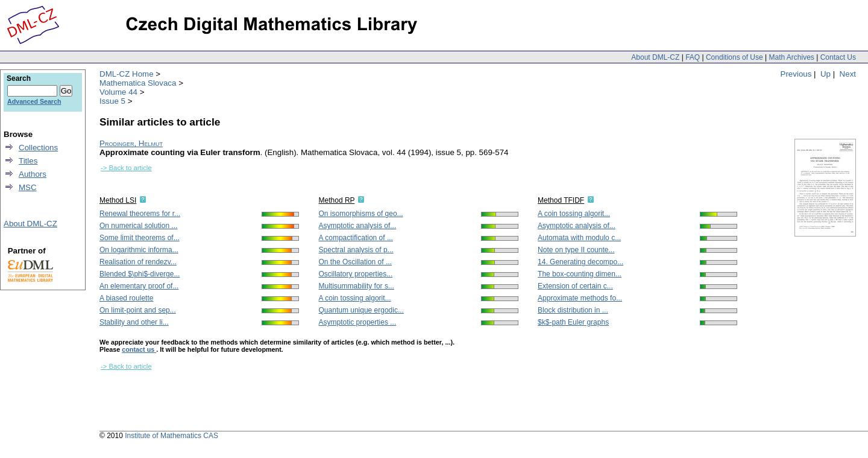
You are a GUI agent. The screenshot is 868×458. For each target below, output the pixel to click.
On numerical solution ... (138, 226)
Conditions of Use (734, 57)
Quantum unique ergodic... (361, 310)
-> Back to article (126, 168)
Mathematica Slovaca (138, 83)
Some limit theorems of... (140, 238)
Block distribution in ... (573, 310)
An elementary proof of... (139, 286)
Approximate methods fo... (580, 298)
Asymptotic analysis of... (358, 226)
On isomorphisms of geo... (361, 214)
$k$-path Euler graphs (573, 322)
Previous (796, 74)
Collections (38, 148)
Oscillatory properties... (356, 274)
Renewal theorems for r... (140, 214)
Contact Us (838, 57)
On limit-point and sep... (138, 310)
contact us (139, 349)
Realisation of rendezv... (138, 262)
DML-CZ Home (127, 74)
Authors (33, 174)
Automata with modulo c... (579, 238)
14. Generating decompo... (580, 262)
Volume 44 (118, 92)
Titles (28, 161)
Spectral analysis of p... (356, 250)
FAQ (693, 57)
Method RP (337, 200)
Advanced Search (34, 101)
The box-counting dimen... (580, 274)
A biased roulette (126, 298)
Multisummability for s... (357, 286)
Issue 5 (112, 101)
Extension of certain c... (575, 286)
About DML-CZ (655, 57)
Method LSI (118, 200)
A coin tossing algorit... (355, 298)
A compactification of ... (356, 238)
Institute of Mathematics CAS (171, 436)
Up (826, 74)
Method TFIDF (561, 200)
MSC (28, 187)
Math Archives (791, 57)
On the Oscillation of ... (355, 262)
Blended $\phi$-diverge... (140, 274)
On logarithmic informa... (139, 250)
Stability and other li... (134, 322)
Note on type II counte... (576, 250)
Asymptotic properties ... (358, 322)
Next (848, 74)
